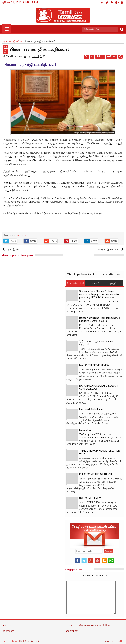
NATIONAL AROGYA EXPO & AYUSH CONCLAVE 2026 (98, 387)
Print (100, 56)
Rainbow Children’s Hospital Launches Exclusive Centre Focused (100, 319)
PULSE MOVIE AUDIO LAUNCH (95, 474)
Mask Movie (86, 430)
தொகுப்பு (113, 283)
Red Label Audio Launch (92, 409)
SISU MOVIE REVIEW (90, 498)
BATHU (121, 641)
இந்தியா (22, 235)
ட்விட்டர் (94, 283)
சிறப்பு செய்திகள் (76, 283)
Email (112, 56)
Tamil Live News (10, 641)
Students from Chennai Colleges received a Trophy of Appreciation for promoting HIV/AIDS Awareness (99, 294)
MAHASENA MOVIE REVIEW (94, 365)
